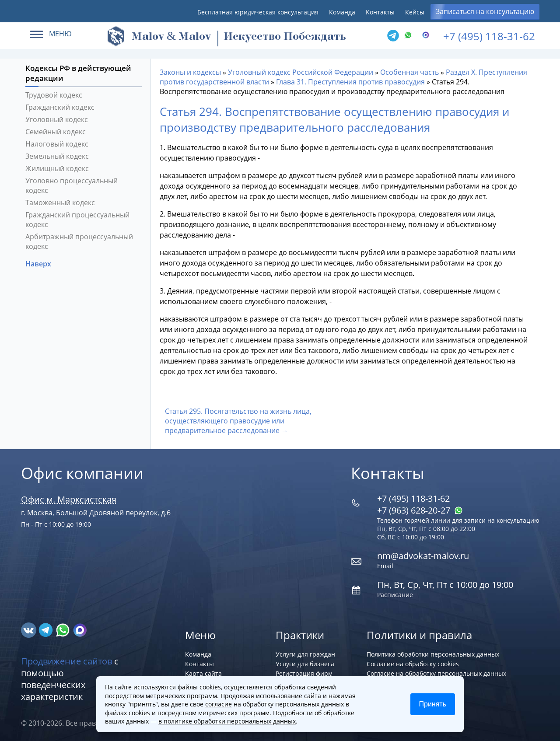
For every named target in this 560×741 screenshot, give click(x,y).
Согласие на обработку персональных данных (436, 673)
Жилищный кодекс (57, 168)
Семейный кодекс (56, 132)
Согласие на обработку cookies (413, 664)
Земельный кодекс (57, 156)
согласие (219, 704)
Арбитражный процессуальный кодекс (79, 241)
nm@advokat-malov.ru (423, 556)
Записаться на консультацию (485, 11)
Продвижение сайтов (66, 661)
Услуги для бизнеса (305, 664)
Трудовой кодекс (54, 95)
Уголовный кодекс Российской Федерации (301, 72)
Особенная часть (409, 72)
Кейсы (415, 12)
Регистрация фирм (304, 673)
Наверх (39, 264)
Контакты (380, 12)
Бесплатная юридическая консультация (258, 12)
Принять (433, 704)
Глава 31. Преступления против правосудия (350, 82)
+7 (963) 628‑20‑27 (420, 510)
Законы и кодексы (190, 72)
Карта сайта (203, 673)
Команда (342, 12)
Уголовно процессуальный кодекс (72, 185)
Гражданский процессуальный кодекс (77, 220)
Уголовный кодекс (57, 119)
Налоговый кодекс (57, 144)
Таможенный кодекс (60, 203)
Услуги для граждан (305, 654)
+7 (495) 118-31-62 (489, 36)
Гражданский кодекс (60, 107)
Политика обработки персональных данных (433, 654)
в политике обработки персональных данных (227, 721)
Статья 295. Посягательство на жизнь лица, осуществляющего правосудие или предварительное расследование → (238, 421)
